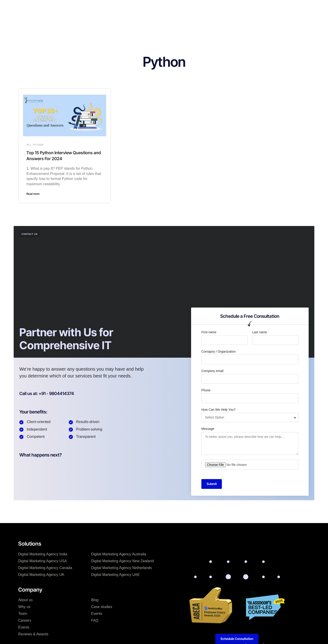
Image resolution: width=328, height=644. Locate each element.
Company (131, 8)
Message (208, 429)
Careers (25, 621)
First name (209, 332)
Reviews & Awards (33, 634)
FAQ (95, 621)
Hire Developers (158, 8)
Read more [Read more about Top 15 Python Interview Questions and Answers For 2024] (33, 194)
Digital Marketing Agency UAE (115, 575)
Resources (201, 8)
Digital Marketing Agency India (43, 554)
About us (25, 600)
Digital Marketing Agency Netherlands (122, 568)
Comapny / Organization (219, 352)
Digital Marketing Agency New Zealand (122, 561)
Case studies (102, 607)
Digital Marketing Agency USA (42, 561)
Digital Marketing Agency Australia (119, 554)
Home (89, 8)
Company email (212, 371)
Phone (206, 390)
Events (24, 627)
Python (38, 145)
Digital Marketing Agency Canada (45, 568)
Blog (182, 8)
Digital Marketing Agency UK (41, 575)
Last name (260, 332)
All (29, 145)
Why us (24, 607)
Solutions (108, 8)
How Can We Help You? (218, 410)
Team (23, 614)
